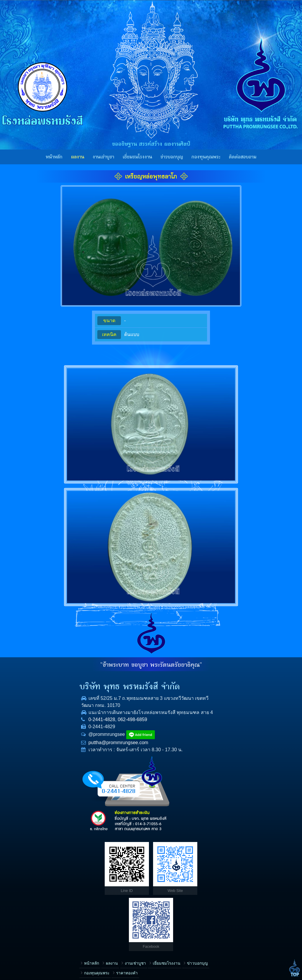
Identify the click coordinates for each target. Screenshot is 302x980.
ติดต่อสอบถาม (243, 157)
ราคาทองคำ (62, 862)
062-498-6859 (67, 727)
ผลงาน (78, 157)
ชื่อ (161, 868)
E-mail (164, 906)
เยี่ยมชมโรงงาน (137, 157)
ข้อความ (166, 925)
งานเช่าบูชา (103, 157)
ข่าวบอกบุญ (172, 157)
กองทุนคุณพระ (206, 157)
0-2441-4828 (37, 727)
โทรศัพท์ (166, 887)
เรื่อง (162, 849)
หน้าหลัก (54, 157)
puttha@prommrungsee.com (53, 750)
